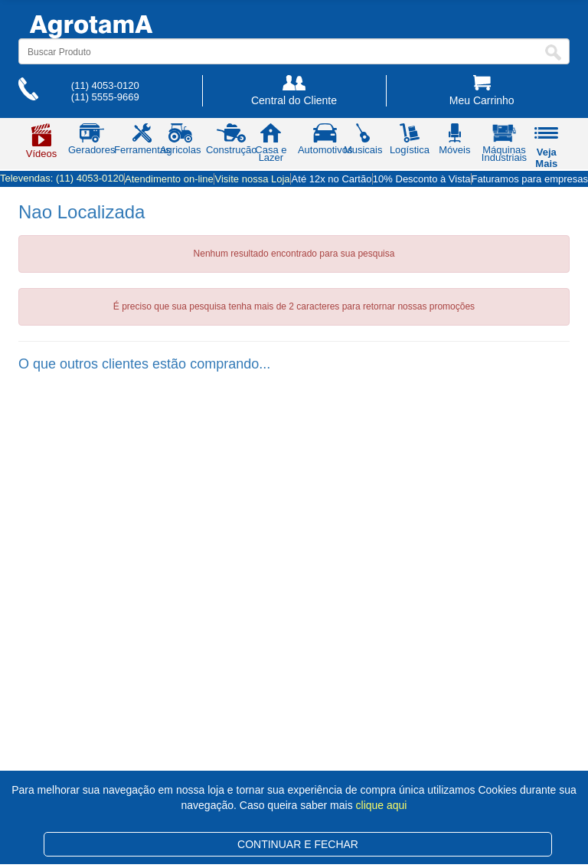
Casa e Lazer (271, 146)
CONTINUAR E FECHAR (298, 844)
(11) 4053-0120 (105, 85)
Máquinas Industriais (504, 146)
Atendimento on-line (169, 179)
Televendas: (62, 178)
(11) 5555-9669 (105, 97)
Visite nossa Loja (253, 179)
